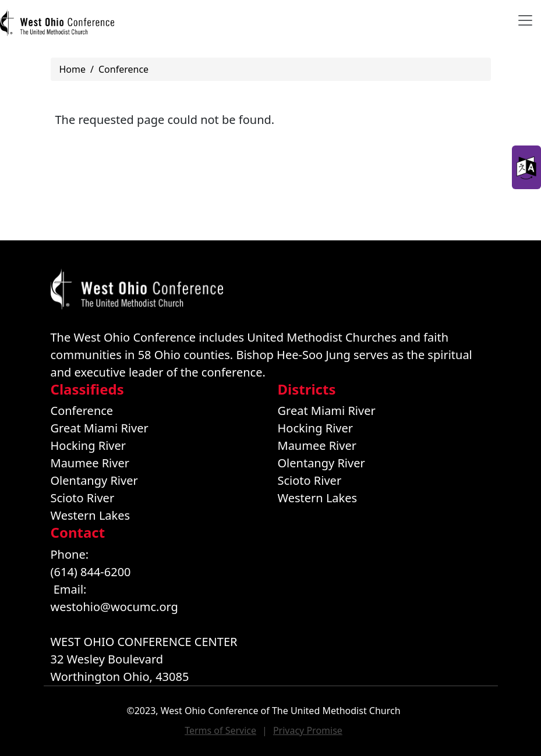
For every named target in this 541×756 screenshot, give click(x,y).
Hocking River (89, 446)
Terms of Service (220, 730)
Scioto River (83, 498)
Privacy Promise (308, 730)
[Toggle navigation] (525, 20)
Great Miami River (100, 428)
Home (73, 69)
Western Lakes (91, 515)
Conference (123, 69)
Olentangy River (94, 480)
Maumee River (90, 463)
